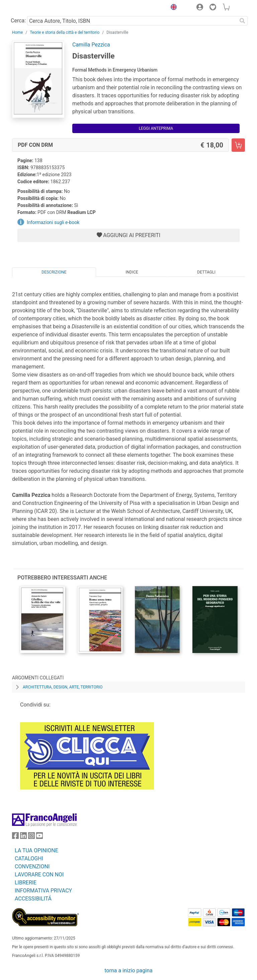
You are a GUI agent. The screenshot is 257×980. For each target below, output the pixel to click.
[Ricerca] (242, 21)
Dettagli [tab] (206, 272)
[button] (172, 8)
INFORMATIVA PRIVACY (43, 891)
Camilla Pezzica (91, 45)
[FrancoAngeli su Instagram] (31, 837)
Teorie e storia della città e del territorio (65, 32)
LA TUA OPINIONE (36, 850)
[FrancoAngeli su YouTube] (39, 837)
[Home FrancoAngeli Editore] (35, 8)
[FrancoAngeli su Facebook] (15, 837)
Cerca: (18, 21)
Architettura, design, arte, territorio (63, 687)
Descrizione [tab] (54, 272)
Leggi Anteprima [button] (156, 128)
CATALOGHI (29, 858)
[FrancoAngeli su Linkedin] (23, 837)
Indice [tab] (132, 272)
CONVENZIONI (32, 866)
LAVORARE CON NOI (39, 875)
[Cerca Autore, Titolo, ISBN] (132, 21)
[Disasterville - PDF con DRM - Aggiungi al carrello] (238, 145)
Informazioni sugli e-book (53, 222)
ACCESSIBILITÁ (33, 899)
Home (17, 32)
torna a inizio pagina (128, 970)
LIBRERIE (26, 883)
